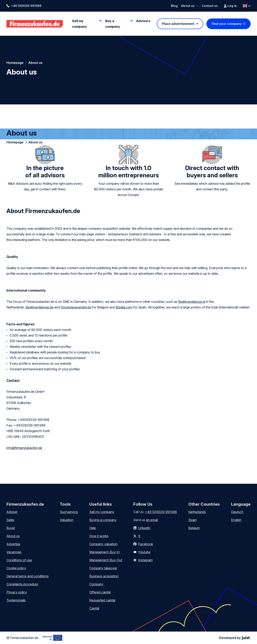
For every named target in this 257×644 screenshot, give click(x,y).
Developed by (235, 638)
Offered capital (100, 592)
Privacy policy (17, 592)
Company (96, 584)
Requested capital (102, 600)
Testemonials (16, 600)
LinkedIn (144, 528)
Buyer (11, 528)
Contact (13, 380)
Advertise (13, 544)
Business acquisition (104, 576)
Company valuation (103, 544)
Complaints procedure (22, 584)
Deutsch (237, 512)
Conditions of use (19, 560)
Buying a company (103, 520)
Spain (192, 520)
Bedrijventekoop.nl (192, 302)
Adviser (12, 512)
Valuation (67, 520)
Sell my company (102, 512)
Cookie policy (16, 568)
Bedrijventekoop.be (40, 307)
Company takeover (103, 568)
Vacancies (14, 552)
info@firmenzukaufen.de (24, 448)
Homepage (15, 63)
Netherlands (197, 512)
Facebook (146, 544)
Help (93, 528)
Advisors (143, 21)
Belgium (194, 528)
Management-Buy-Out (106, 560)
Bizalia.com (124, 307)
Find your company (227, 24)
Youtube (144, 552)
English (236, 520)
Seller (10, 520)
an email (152, 520)
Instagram (145, 560)
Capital (94, 608)
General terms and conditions (28, 576)
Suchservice (69, 512)
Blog (174, 6)
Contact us (210, 6)
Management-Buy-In (105, 552)
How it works (99, 536)
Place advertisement (178, 24)
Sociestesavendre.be (76, 307)
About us (188, 6)
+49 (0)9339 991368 (26, 6)
